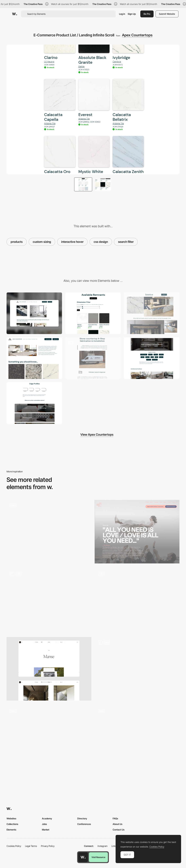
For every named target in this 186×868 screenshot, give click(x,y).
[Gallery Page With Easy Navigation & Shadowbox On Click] (152, 358)
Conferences (84, 824)
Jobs (44, 824)
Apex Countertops (137, 35)
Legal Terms (31, 846)
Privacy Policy (48, 846)
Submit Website (167, 14)
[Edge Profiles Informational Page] (34, 403)
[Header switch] (137, 669)
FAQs (115, 818)
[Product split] (49, 532)
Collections (12, 824)
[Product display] (137, 737)
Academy (47, 818)
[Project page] (49, 669)
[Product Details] (49, 600)
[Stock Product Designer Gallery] (152, 313)
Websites (11, 818)
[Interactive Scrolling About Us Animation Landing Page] (34, 358)
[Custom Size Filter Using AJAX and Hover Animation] (93, 313)
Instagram (103, 846)
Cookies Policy (14, 846)
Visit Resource (98, 857)
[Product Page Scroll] (137, 600)
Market (46, 830)
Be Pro (147, 14)
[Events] (137, 532)
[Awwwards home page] (83, 857)
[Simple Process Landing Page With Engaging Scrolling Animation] (93, 358)
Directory (82, 818)
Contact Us (119, 830)
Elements (11, 830)
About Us (117, 824)
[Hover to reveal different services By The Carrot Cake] (49, 737)
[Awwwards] (15, 14)
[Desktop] (34, 313)
